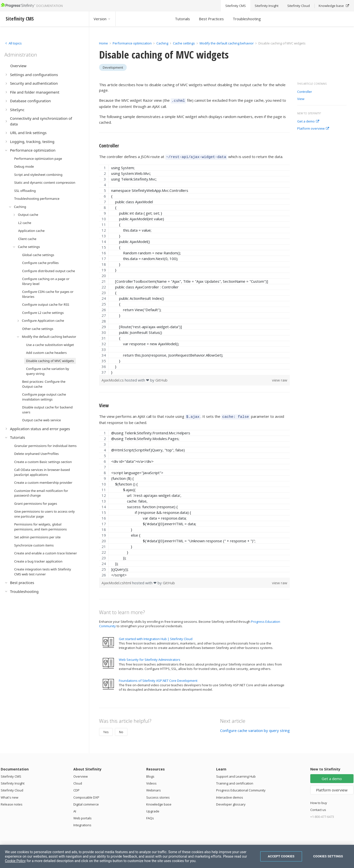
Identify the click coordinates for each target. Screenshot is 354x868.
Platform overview (313, 129)
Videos (151, 781)
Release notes (12, 802)
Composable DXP (86, 795)
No (121, 730)
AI (75, 809)
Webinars (154, 788)
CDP (76, 788)
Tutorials (182, 19)
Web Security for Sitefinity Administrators (150, 657)
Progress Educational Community (241, 788)
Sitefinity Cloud (12, 788)
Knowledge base (159, 802)
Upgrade (153, 809)
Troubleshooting (247, 19)
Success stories (158, 795)
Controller (305, 92)
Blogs (150, 774)
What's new (10, 795)
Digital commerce (86, 802)
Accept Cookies (281, 856)
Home (104, 43)
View (301, 99)
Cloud (78, 781)
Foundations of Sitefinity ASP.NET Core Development (158, 678)
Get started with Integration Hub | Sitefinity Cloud (156, 637)
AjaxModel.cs (113, 379)
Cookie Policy (15, 861)
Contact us (318, 807)
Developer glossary (231, 802)
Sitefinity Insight (13, 781)
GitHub (161, 379)
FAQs (150, 816)
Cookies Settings (328, 856)
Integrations (82, 823)
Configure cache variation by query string (255, 728)
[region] (195, 268)
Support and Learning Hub (236, 774)
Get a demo (308, 121)
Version (102, 19)
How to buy (319, 801)
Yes (106, 730)
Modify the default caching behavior (227, 43)
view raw (280, 379)
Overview (81, 774)
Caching (162, 43)
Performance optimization (132, 43)
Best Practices (211, 19)
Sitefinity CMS (11, 774)
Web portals (83, 816)
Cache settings (184, 43)
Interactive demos (230, 795)
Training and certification (235, 781)
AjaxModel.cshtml (117, 581)
